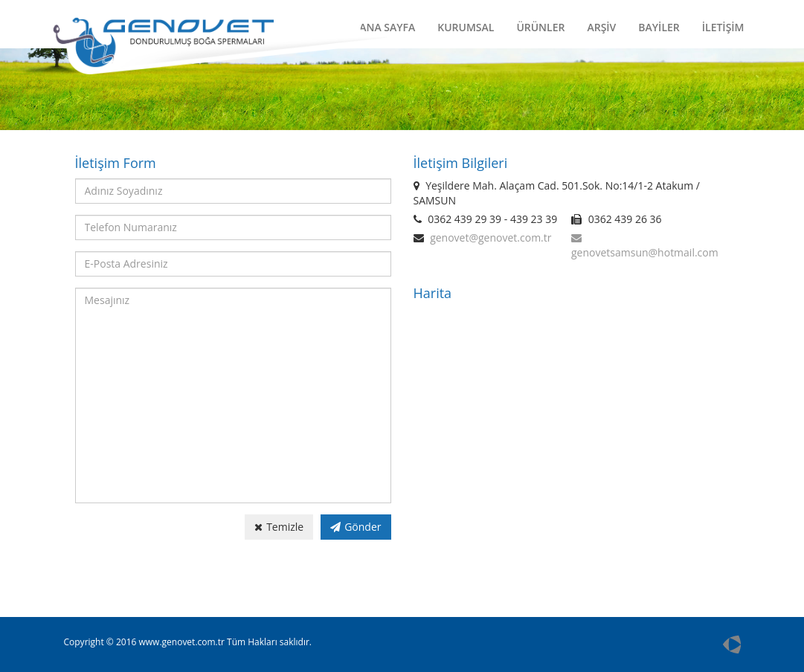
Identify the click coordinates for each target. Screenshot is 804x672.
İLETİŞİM (723, 27)
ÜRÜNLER (540, 27)
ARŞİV (601, 27)
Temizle (279, 527)
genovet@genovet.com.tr (491, 238)
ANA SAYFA (387, 27)
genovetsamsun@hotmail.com (645, 252)
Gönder (356, 527)
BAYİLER (659, 27)
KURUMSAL (466, 27)
